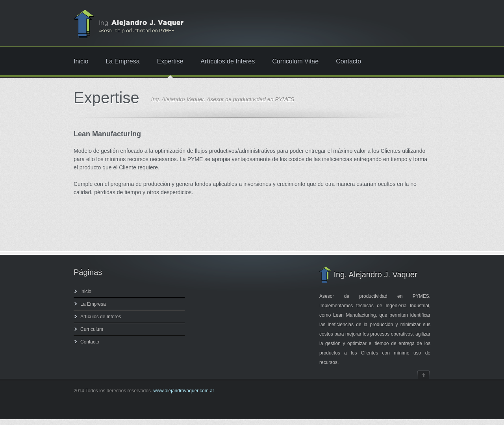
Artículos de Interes (101, 317)
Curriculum (92, 329)
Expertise (170, 61)
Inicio (81, 61)
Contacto (348, 61)
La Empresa (122, 61)
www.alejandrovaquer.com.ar (184, 391)
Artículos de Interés (228, 61)
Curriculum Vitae (295, 61)
